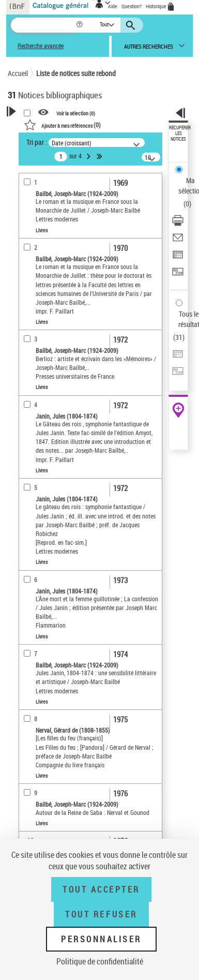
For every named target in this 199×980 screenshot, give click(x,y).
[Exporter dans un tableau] (178, 258)
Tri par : (37, 142)
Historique (157, 6)
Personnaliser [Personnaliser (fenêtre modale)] (101, 939)
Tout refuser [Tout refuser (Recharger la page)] (101, 914)
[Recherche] (43, 25)
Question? (132, 6)
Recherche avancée (41, 46)
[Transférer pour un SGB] (178, 275)
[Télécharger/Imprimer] (178, 224)
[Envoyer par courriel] (178, 241)
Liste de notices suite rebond (76, 73)
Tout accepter (101, 889)
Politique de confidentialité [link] (100, 961)
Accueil (18, 73)
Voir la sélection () (76, 113)
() (62, 125)
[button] (80, 25)
